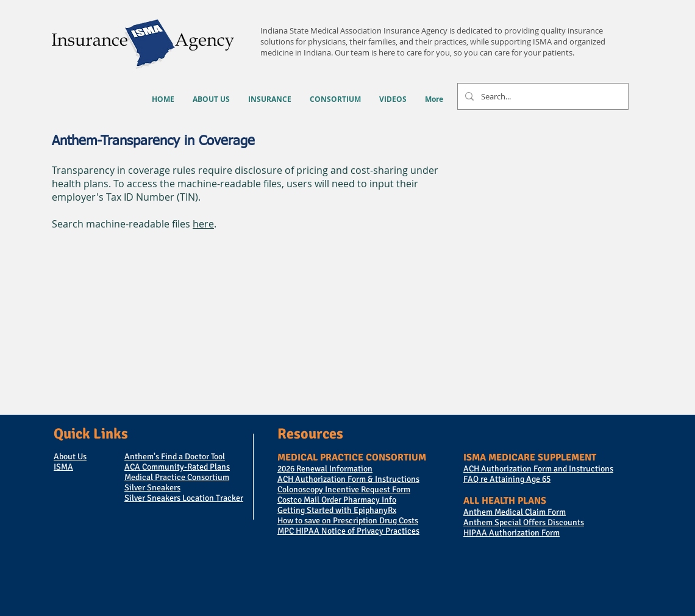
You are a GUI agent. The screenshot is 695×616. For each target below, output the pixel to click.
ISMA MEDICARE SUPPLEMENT (530, 457)
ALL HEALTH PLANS (505, 501)
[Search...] (542, 96)
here (203, 224)
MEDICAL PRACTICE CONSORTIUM (352, 457)
